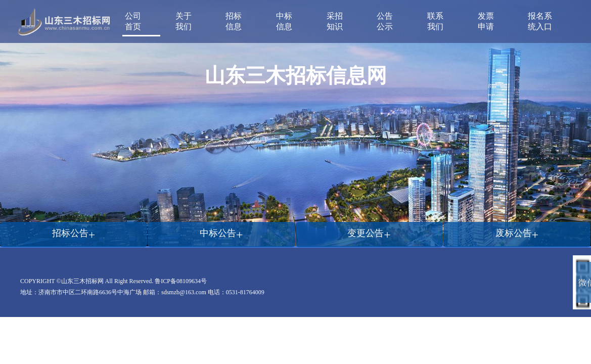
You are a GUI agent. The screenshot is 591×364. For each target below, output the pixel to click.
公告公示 (385, 21)
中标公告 (221, 233)
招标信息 (234, 21)
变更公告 (369, 233)
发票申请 (486, 21)
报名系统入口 (540, 21)
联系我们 (435, 21)
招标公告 (74, 233)
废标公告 (517, 233)
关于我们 (184, 21)
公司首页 (133, 21)
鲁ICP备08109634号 (181, 281)
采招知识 (335, 21)
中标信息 (284, 21)
